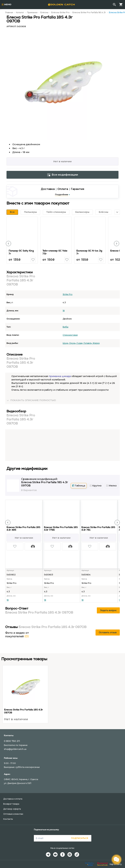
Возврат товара (11, 804)
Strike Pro (68, 294)
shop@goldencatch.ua (15, 749)
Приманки (32, 12)
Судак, (80, 343)
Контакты (8, 819)
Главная (9, 12)
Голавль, (88, 343)
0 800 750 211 (12, 741)
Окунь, (73, 343)
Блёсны (44, 12)
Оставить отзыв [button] (108, 632)
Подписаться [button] (80, 838)
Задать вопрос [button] (108, 610)
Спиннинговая (70, 335)
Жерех (96, 343)
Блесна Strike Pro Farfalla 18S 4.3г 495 (23, 529)
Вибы (66, 327)
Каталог (20, 12)
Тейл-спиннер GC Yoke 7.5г (55, 252)
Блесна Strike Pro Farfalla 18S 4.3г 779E (61, 529)
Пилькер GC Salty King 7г (21, 252)
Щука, (66, 343)
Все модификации (63, 175)
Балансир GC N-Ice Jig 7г (89, 252)
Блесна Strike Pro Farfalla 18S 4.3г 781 (98, 529)
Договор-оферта (12, 809)
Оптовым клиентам (13, 814)
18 (64, 311)
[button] (8, 244)
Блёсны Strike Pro (60, 12)
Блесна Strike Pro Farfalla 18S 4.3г (89, 12)
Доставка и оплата (13, 799)
